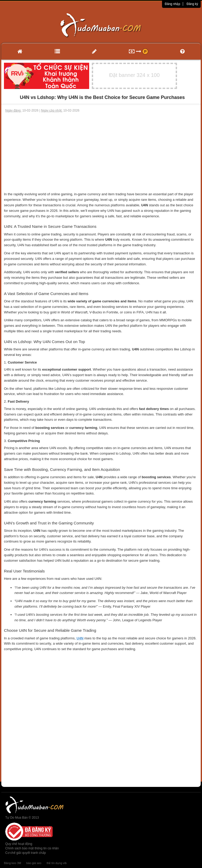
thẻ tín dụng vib (57, 863)
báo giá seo (34, 863)
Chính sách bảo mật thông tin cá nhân (32, 848)
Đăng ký (192, 4)
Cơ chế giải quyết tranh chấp (26, 853)
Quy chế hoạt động (19, 844)
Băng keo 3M (12, 863)
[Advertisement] (101, 152)
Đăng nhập (172, 4)
